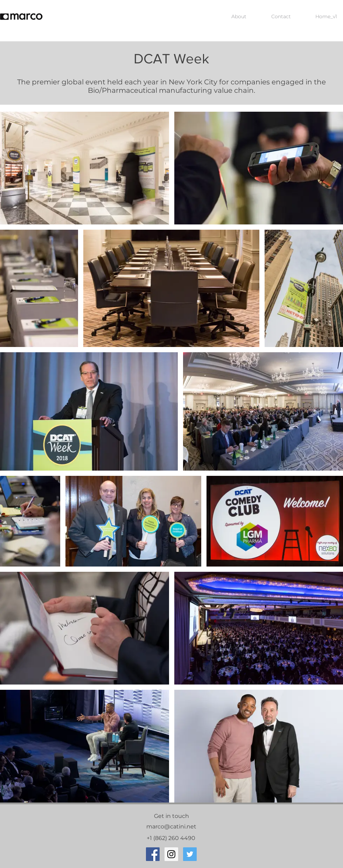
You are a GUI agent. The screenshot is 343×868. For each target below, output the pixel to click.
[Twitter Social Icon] (190, 854)
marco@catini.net (171, 827)
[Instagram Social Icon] (171, 854)
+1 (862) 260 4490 (172, 838)
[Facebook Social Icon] (153, 854)
